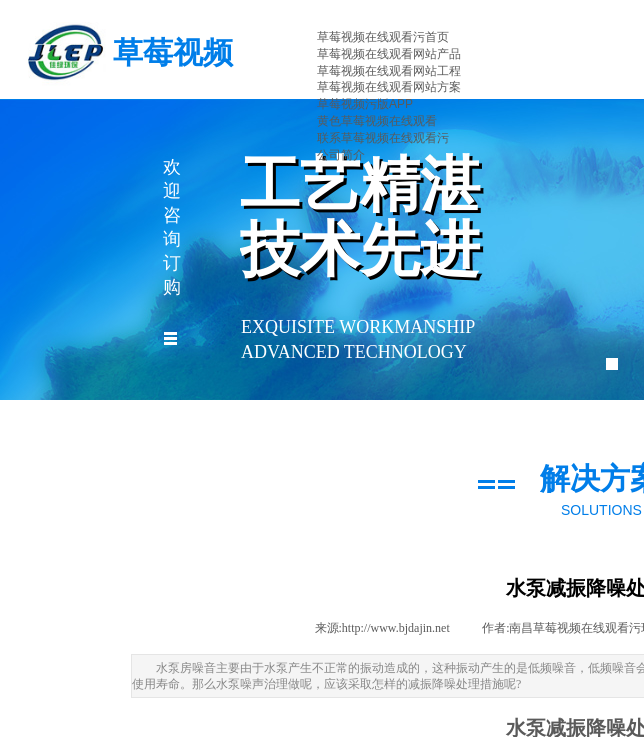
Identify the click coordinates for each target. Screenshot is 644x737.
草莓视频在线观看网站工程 (389, 71)
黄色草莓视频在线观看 (377, 121)
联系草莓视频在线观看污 (383, 138)
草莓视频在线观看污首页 (383, 37)
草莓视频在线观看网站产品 (389, 54)
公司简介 (341, 155)
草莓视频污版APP (365, 104)
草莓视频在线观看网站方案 (389, 87)
